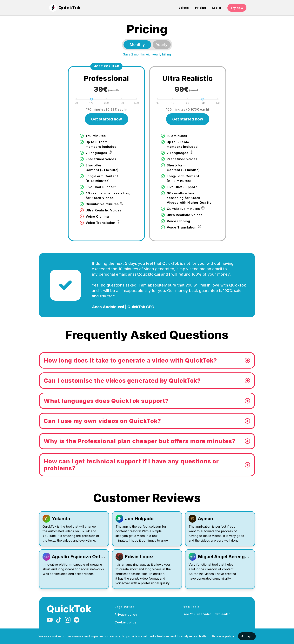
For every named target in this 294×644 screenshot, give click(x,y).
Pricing (201, 8)
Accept (247, 636)
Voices (184, 8)
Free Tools (191, 607)
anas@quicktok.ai (144, 274)
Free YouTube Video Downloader (206, 614)
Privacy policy (223, 636)
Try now (237, 8)
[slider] (91, 99)
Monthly (137, 45)
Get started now (107, 119)
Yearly (162, 45)
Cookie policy (125, 622)
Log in (217, 8)
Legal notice (124, 607)
